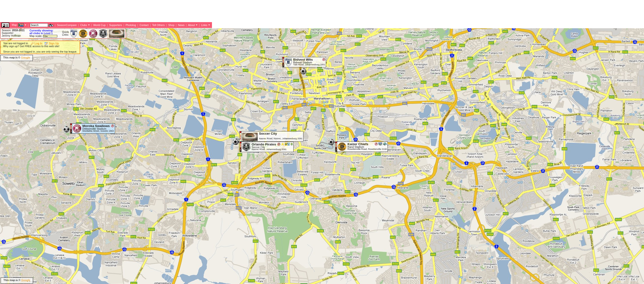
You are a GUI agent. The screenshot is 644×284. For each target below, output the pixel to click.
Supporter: (8, 33)
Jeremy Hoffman (11, 36)
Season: (13, 30)
